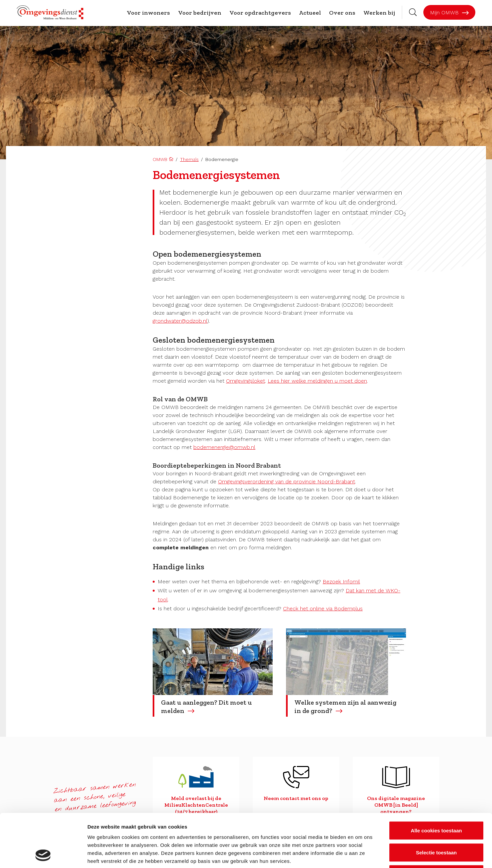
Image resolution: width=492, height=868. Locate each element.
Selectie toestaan (436, 802)
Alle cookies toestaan (436, 780)
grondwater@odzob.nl (180, 321)
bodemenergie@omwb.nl (224, 447)
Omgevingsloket (245, 381)
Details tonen (360, 855)
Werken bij (379, 13)
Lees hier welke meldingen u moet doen (317, 381)
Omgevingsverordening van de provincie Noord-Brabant (286, 481)
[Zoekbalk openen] (413, 12)
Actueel (310, 13)
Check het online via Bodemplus (323, 608)
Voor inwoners (148, 13)
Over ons (342, 13)
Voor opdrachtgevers (260, 13)
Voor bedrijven (200, 13)
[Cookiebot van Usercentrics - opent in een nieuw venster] (43, 855)
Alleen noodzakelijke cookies (436, 824)
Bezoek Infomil (341, 581)
